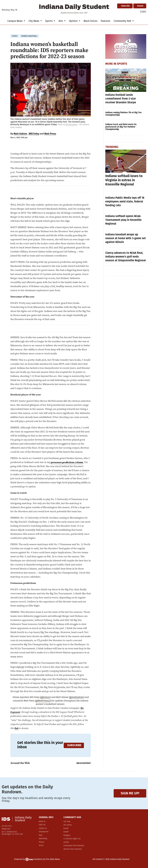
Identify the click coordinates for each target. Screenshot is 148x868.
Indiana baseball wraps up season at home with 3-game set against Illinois (126, 238)
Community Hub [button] (123, 21)
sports (15, 36)
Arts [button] (61, 21)
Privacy (41, 842)
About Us (42, 821)
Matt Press (50, 134)
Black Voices (90, 21)
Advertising (43, 839)
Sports (122, 64)
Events (66, 829)
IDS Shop (67, 822)
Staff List (42, 825)
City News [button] (34, 21)
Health (66, 832)
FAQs (41, 835)
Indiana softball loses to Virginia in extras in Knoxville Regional (124, 180)
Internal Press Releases (73, 849)
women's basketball (29, 36)
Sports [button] (49, 21)
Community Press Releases (74, 846)
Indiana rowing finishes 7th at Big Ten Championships (123, 114)
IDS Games (68, 825)
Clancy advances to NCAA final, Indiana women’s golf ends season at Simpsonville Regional (126, 257)
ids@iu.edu (6, 829)
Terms (41, 846)
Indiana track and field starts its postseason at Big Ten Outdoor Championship (121, 127)
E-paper (143, 11)
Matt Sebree (20, 134)
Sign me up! (130, 793)
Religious (67, 835)
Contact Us (43, 828)
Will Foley (34, 134)
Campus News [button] (15, 21)
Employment (44, 832)
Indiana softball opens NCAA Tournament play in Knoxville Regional (123, 220)
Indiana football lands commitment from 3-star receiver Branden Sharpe (121, 99)
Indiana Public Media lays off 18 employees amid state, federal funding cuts (125, 201)
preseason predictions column (68, 462)
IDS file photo (71, 125)
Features (105, 21)
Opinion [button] (74, 21)
